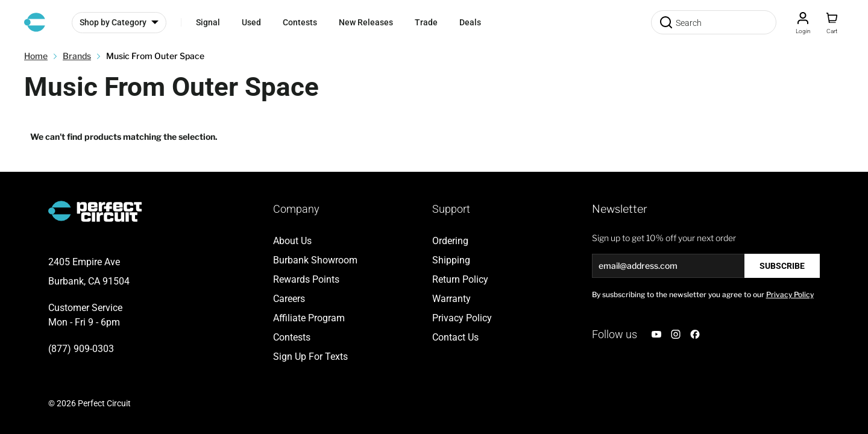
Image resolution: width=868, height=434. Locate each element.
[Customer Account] (803, 22)
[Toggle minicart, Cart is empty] (832, 22)
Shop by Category (113, 22)
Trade (426, 22)
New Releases (366, 22)
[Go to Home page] (35, 22)
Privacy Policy (790, 294)
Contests (300, 22)
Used (251, 22)
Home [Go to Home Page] (36, 56)
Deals (470, 22)
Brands (77, 56)
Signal (208, 22)
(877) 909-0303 (81, 349)
